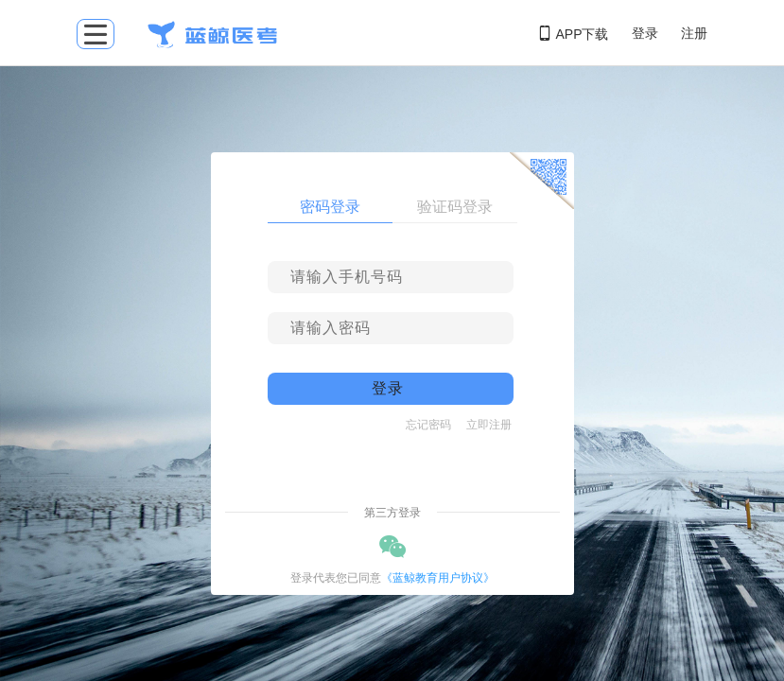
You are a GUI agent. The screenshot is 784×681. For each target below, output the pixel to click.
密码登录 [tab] (330, 207)
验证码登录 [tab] (455, 207)
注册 (694, 33)
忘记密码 (428, 425)
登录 (645, 33)
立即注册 (489, 425)
